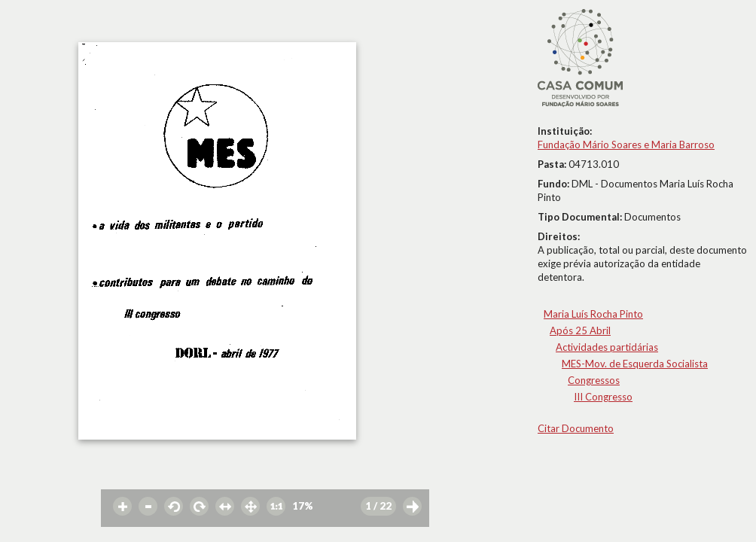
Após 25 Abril (580, 330)
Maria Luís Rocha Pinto (593, 314)
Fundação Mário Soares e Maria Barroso (626, 145)
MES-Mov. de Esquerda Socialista (635, 364)
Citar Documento (576, 428)
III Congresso (603, 397)
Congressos (594, 380)
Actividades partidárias (607, 347)
